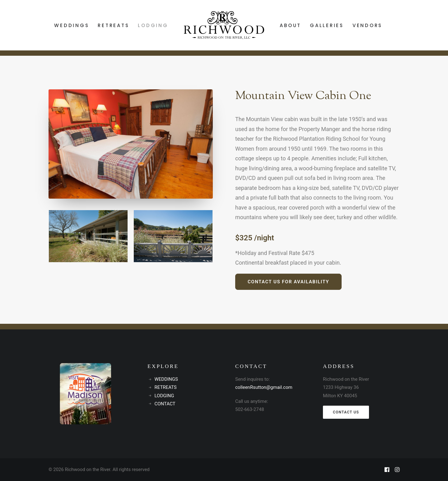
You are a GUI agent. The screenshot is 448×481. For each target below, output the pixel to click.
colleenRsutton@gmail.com (264, 387)
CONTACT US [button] (346, 412)
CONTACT (165, 404)
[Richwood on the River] (224, 25)
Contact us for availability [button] (288, 282)
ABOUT (290, 25)
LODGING (153, 25)
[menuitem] (72, 25)
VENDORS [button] (367, 25)
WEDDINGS (72, 25)
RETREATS (113, 25)
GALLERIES (327, 25)
